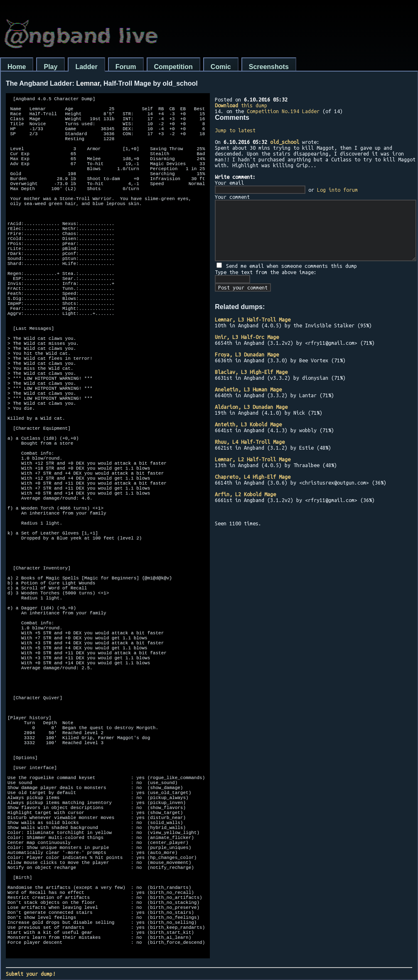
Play (50, 67)
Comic (221, 67)
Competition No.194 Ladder (283, 111)
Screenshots (269, 67)
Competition (173, 67)
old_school (285, 142)
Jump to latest (235, 130)
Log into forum (337, 190)
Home (17, 67)
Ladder (86, 67)
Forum (126, 67)
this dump (241, 105)
